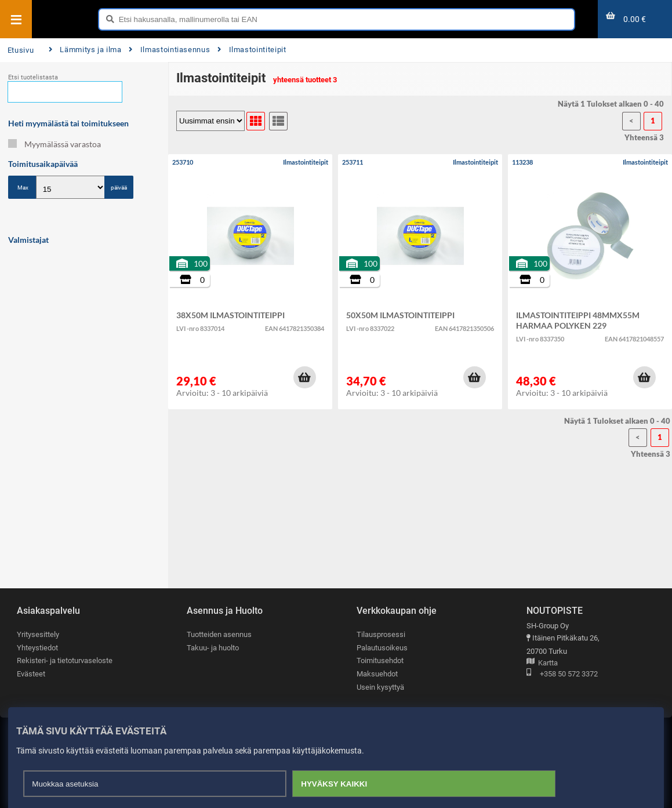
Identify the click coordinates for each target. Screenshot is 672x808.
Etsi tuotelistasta (33, 77)
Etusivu (21, 50)
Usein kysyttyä (380, 687)
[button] (304, 377)
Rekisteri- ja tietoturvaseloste (65, 660)
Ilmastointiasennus (169, 50)
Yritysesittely (38, 634)
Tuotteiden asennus (219, 634)
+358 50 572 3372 (562, 674)
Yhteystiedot (37, 648)
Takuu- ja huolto (213, 648)
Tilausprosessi (381, 634)
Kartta (542, 663)
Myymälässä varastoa (55, 144)
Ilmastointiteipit (252, 50)
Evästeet (31, 674)
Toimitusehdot (380, 660)
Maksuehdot (377, 674)
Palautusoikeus (382, 648)
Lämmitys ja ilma (85, 50)
